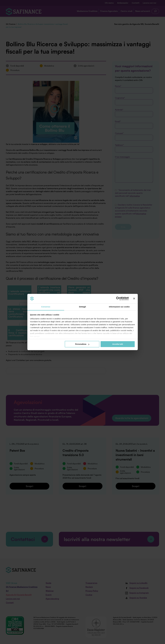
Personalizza (82, 344)
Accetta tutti (118, 344)
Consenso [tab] (46, 307)
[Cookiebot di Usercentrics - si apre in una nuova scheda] (118, 299)
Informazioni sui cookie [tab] (119, 307)
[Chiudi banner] (134, 299)
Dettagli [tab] (83, 307)
